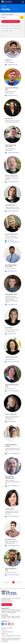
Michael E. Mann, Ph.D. (12, 176)
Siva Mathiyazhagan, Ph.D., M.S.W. (11, 266)
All (2, 26)
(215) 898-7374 (11, 240)
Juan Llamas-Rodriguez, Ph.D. (12, 89)
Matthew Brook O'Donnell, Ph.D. (10, 478)
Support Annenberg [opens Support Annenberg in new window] (6, 628)
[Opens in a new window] (3, 624)
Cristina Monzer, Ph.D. (11, 357)
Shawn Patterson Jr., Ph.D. (11, 569)
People (4, 6)
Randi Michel (9, 328)
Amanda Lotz (9, 119)
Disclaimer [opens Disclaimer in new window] (4, 634)
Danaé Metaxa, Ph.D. (11, 294)
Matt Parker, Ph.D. (10, 540)
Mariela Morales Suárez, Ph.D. (12, 386)
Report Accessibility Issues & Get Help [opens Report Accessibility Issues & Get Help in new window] (10, 636)
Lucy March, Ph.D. (10, 205)
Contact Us (7, 605)
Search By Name (7, 15)
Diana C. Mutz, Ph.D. (11, 414)
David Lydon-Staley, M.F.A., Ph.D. (11, 146)
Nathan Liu (8, 60)
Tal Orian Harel (9, 509)
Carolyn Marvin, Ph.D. (11, 234)
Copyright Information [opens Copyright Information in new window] (7, 632)
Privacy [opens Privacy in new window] (3, 630)
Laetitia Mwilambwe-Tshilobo (11, 445)
